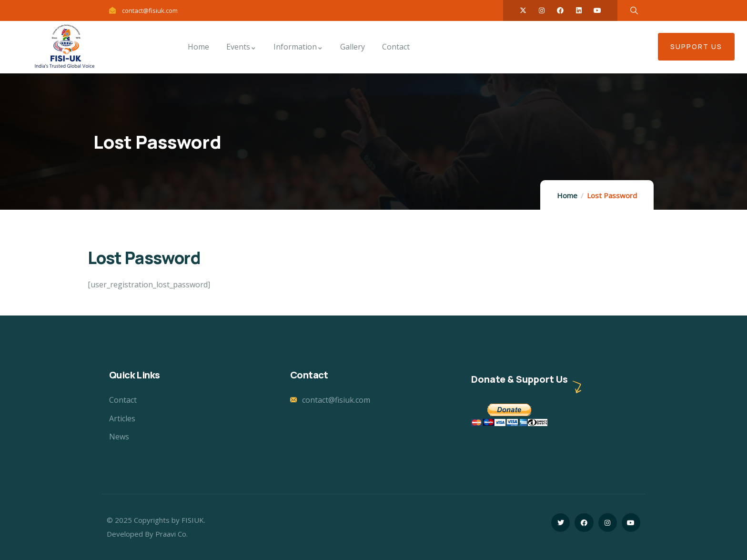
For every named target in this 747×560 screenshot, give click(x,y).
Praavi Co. (172, 534)
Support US (696, 46)
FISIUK (193, 520)
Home (567, 195)
